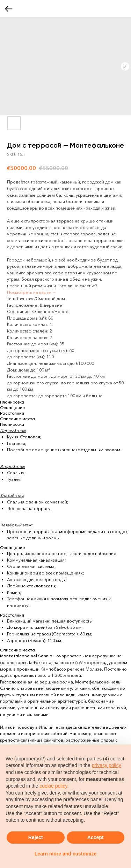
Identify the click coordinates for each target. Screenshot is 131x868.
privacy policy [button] (107, 765)
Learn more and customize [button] (65, 854)
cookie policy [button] (53, 786)
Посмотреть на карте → (32, 292)
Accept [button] (96, 837)
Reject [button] (36, 837)
